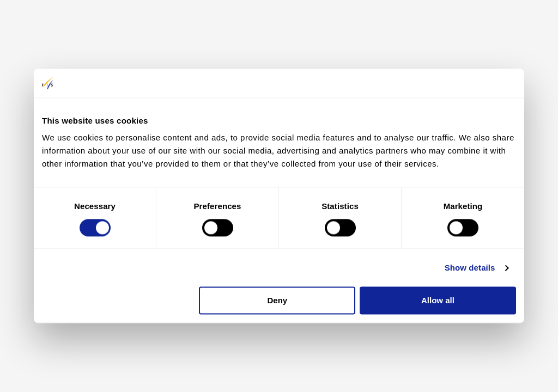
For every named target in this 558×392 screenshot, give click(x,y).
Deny (278, 301)
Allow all (438, 301)
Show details (470, 268)
